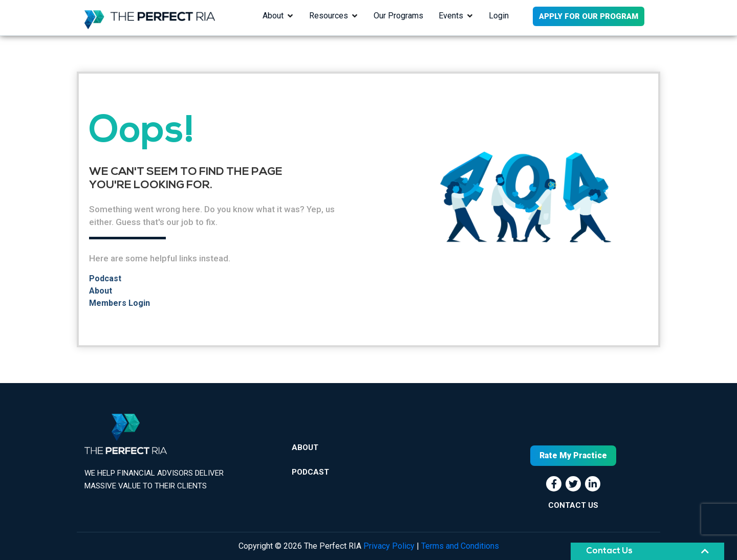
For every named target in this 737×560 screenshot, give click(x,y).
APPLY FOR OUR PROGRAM (589, 16)
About (273, 16)
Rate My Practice (573, 455)
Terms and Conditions (460, 546)
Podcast (105, 278)
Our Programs (398, 16)
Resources (329, 16)
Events (451, 16)
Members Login (120, 303)
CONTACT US (573, 505)
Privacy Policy (389, 546)
